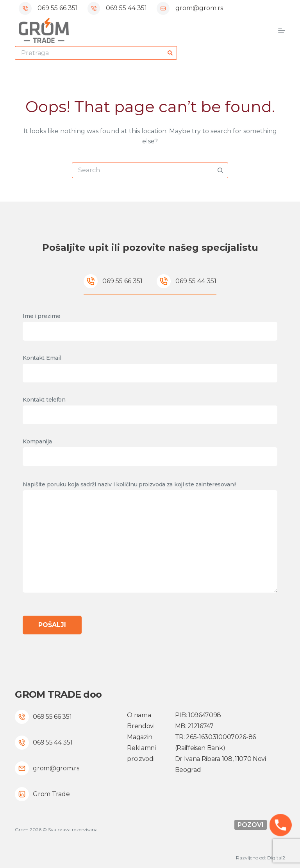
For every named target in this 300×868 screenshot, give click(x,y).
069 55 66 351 (58, 8)
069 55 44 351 (126, 8)
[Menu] (282, 30)
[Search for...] (89, 53)
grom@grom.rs (199, 8)
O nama (139, 715)
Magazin (140, 737)
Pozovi (251, 825)
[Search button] (170, 53)
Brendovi (141, 726)
